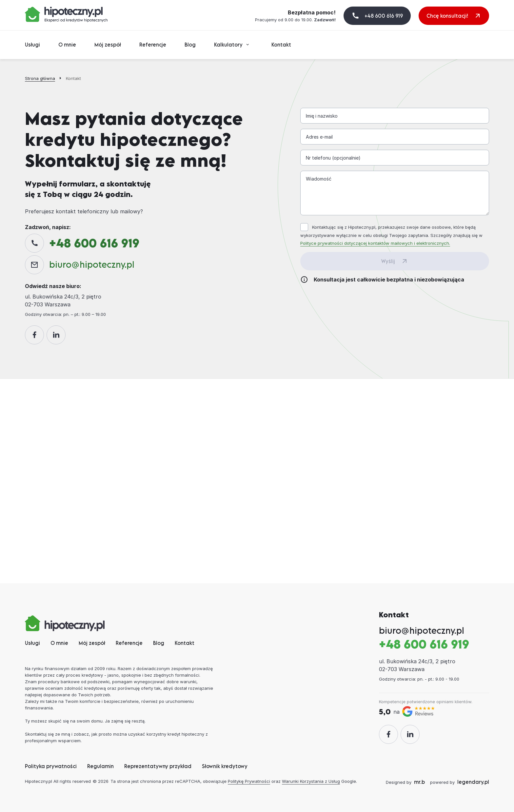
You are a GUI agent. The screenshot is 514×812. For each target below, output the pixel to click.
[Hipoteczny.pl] (66, 14)
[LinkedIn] (56, 335)
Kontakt (281, 45)
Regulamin (100, 766)
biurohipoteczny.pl (92, 264)
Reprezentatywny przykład (158, 766)
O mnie (67, 45)
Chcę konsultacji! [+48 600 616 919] (447, 16)
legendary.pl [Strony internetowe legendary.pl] (473, 782)
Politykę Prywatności (249, 781)
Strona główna (40, 78)
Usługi (32, 45)
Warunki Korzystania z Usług (311, 781)
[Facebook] (34, 335)
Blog (190, 45)
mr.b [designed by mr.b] (419, 782)
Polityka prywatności (51, 766)
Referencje (153, 45)
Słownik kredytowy (225, 766)
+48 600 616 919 (384, 16)
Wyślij (388, 261)
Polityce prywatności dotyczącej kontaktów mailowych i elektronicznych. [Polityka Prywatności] (375, 243)
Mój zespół (108, 45)
